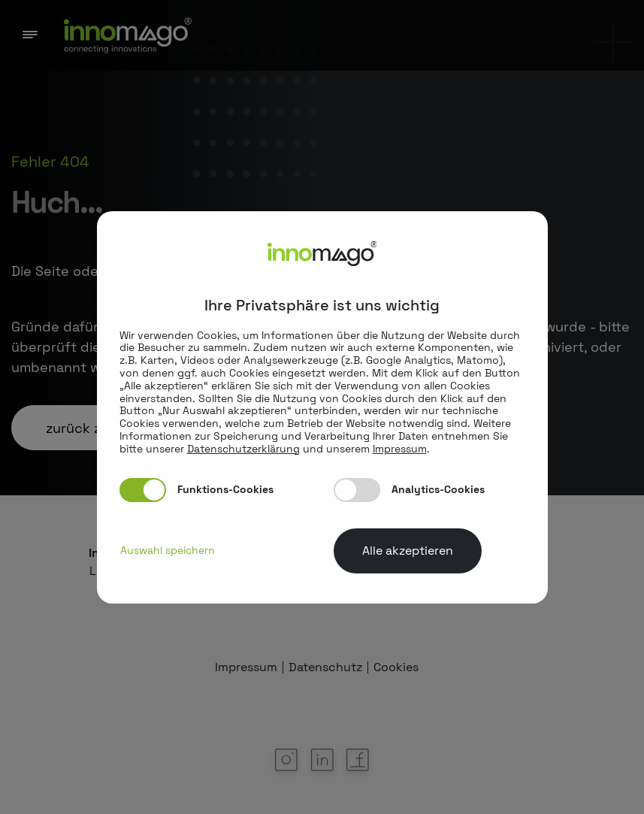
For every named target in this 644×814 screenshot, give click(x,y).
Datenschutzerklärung (243, 449)
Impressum (400, 449)
